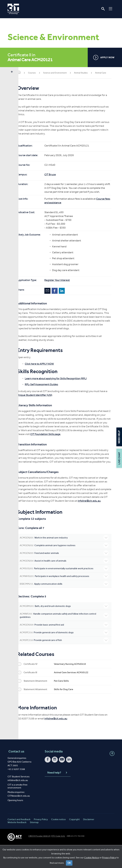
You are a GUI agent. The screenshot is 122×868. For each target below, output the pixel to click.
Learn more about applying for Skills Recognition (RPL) (63, 390)
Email (55, 298)
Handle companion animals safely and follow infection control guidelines (68, 638)
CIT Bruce (57, 178)
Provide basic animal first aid (68, 648)
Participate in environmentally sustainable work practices (68, 591)
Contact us (16, 774)
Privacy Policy (109, 860)
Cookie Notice (92, 860)
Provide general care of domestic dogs (68, 655)
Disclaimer (89, 842)
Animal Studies (88, 73)
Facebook (62, 298)
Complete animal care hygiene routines (68, 568)
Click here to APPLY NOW (47, 375)
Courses (39, 73)
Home (26, 73)
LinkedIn (69, 298)
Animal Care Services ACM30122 (78, 695)
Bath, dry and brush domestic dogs (68, 629)
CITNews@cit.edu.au (19, 819)
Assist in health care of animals (68, 584)
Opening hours (15, 823)
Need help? (57, 795)
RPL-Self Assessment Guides (49, 396)
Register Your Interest (64, 288)
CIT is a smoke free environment (18, 809)
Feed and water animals (68, 576)
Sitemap (34, 845)
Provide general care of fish (68, 663)
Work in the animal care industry (68, 561)
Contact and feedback (19, 842)
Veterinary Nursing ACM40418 (77, 687)
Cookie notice (58, 842)
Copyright (74, 842)
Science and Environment (62, 73)
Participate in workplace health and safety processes (68, 599)
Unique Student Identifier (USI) (50, 406)
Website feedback (17, 845)
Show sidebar (12, 72)
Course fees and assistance (67, 210)
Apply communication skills (68, 607)
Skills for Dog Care (71, 712)
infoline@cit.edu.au (49, 524)
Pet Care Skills (69, 704)
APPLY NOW (104, 57)
